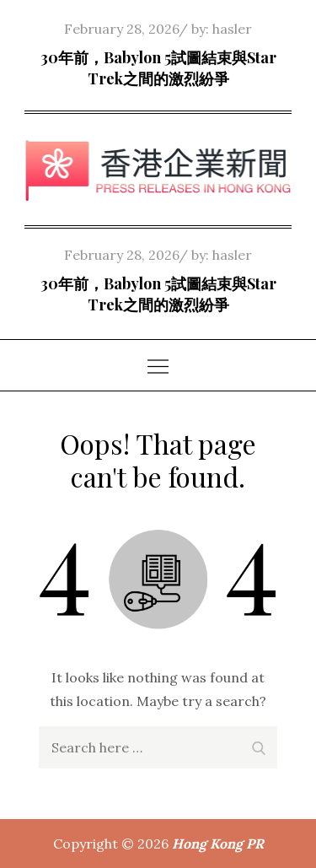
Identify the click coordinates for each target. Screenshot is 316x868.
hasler (232, 29)
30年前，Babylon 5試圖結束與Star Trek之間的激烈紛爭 (158, 68)
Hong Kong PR (218, 844)
